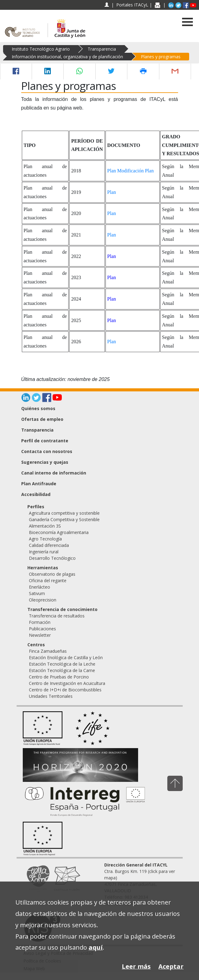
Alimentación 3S (45, 526)
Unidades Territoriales (51, 696)
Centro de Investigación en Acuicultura (67, 683)
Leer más (136, 966)
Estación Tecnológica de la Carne (62, 670)
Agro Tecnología (45, 539)
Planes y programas (161, 57)
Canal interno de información (54, 473)
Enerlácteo (40, 587)
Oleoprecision (43, 600)
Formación (40, 622)
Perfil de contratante (45, 441)
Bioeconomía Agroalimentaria (59, 532)
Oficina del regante (48, 580)
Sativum (37, 593)
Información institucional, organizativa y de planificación (67, 57)
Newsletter (40, 635)
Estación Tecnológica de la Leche (62, 664)
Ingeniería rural (44, 552)
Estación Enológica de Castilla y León (66, 657)
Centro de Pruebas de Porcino (59, 677)
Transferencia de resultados (57, 616)
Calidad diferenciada (49, 545)
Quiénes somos (38, 408)
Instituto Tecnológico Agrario (41, 49)
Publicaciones (42, 629)
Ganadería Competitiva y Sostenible (64, 519)
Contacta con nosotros (47, 451)
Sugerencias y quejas (45, 462)
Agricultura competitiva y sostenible (64, 513)
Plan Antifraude (39, 484)
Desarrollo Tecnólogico (52, 558)
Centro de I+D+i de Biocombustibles (65, 690)
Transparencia (102, 49)
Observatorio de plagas (52, 574)
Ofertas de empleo (42, 419)
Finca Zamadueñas (48, 651)
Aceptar (171, 966)
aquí (96, 947)
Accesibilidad (36, 494)
